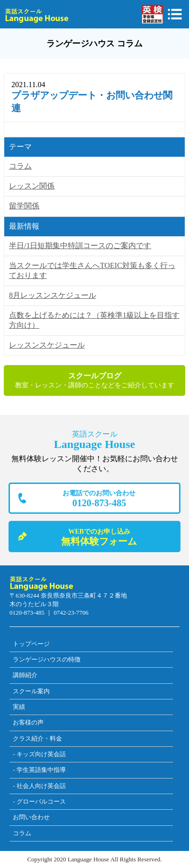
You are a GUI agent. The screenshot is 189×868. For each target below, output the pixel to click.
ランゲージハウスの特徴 (47, 659)
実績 (19, 707)
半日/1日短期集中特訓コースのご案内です (80, 246)
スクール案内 (31, 691)
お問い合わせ (31, 817)
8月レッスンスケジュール (53, 295)
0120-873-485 (99, 498)
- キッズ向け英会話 (39, 754)
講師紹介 (25, 675)
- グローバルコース (39, 801)
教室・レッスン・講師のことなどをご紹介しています (94, 380)
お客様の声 (28, 722)
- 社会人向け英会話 (39, 786)
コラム (20, 166)
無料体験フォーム (99, 537)
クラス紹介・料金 (37, 738)
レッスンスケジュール (47, 345)
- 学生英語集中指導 (39, 770)
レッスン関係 (32, 186)
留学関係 (24, 206)
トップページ (31, 644)
